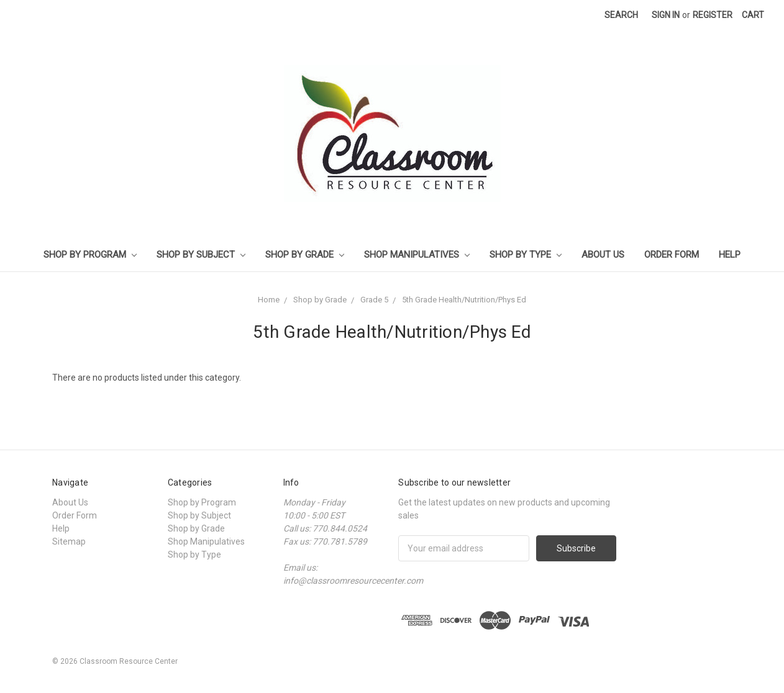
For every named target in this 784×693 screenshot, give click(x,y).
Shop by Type (526, 255)
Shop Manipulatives (417, 255)
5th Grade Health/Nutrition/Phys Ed (464, 300)
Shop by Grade (305, 255)
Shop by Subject (201, 255)
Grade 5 (374, 300)
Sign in (666, 15)
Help (730, 255)
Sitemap (69, 541)
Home (269, 300)
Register (713, 15)
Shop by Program (90, 255)
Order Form (672, 255)
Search (621, 15)
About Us (603, 255)
